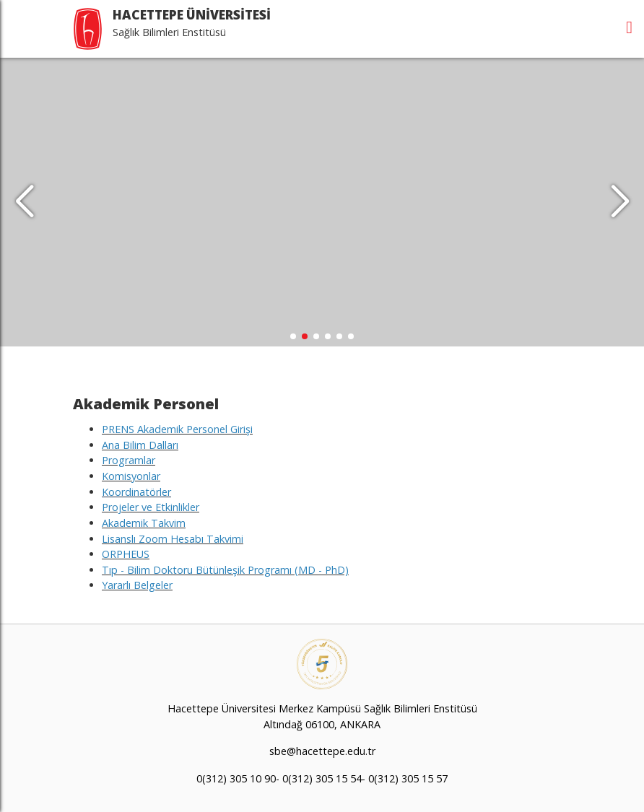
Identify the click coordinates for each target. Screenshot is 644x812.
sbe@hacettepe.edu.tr (322, 751)
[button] (620, 202)
